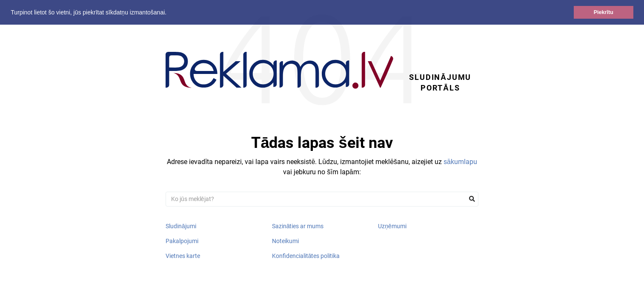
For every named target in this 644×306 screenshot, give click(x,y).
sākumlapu (460, 162)
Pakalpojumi (182, 241)
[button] (169, 13)
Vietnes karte (183, 256)
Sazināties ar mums (298, 226)
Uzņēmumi (392, 226)
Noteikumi (285, 241)
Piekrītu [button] (604, 12)
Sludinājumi (181, 226)
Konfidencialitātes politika (306, 256)
